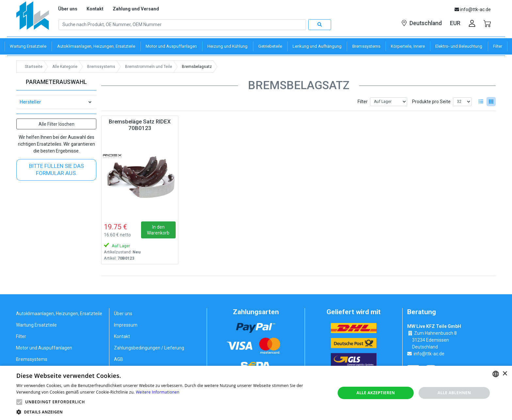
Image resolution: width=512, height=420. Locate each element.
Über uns (68, 9)
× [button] (505, 374)
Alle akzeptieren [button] (376, 393)
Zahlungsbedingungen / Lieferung (149, 348)
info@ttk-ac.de (429, 354)
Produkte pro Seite (431, 102)
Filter (363, 102)
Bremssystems (32, 359)
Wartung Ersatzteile (36, 325)
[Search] (182, 25)
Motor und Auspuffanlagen (44, 348)
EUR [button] (455, 23)
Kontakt (95, 9)
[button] (19, 402)
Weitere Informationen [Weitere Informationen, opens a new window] (158, 392)
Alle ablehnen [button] (454, 393)
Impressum (126, 325)
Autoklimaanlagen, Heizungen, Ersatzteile (59, 314)
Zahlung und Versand (136, 9)
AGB (119, 359)
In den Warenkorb (158, 230)
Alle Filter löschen (56, 124)
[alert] (256, 393)
